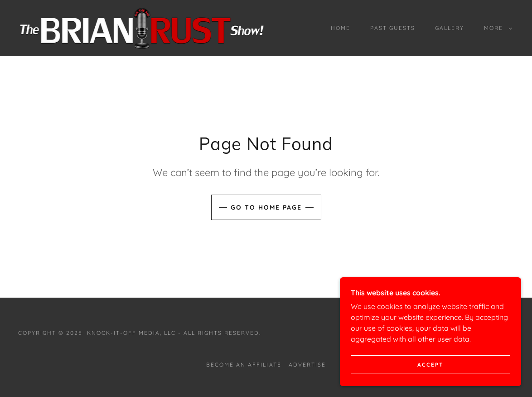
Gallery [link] (450, 28)
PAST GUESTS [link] (393, 28)
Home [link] (341, 28)
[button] (496, 28)
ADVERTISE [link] (307, 365)
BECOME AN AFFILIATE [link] (244, 365)
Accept (430, 365)
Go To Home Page (266, 207)
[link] (142, 27)
